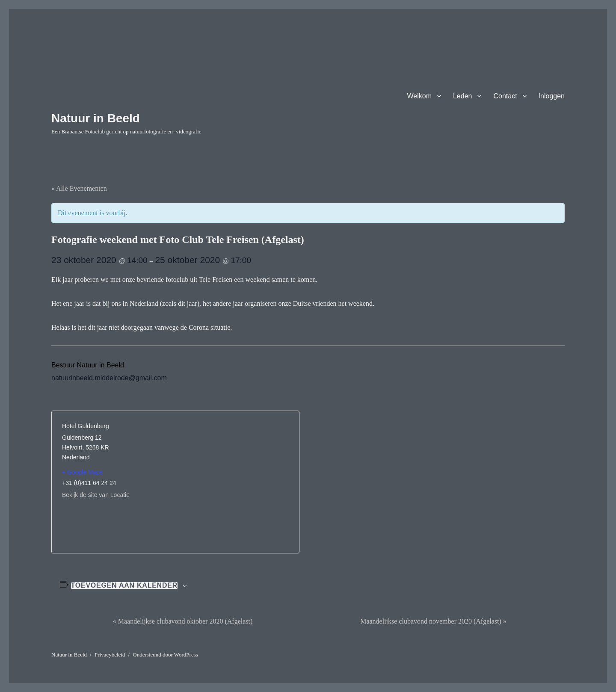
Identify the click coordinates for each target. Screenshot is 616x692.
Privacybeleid (110, 655)
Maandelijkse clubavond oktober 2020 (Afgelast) (183, 621)
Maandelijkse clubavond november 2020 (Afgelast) (433, 621)
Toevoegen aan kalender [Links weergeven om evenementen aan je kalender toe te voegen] (124, 586)
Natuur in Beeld (96, 118)
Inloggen (552, 96)
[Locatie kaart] (232, 476)
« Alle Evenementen (79, 188)
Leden (463, 96)
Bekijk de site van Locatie (96, 495)
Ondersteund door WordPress (165, 655)
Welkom (419, 96)
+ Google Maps (82, 472)
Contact (505, 96)
